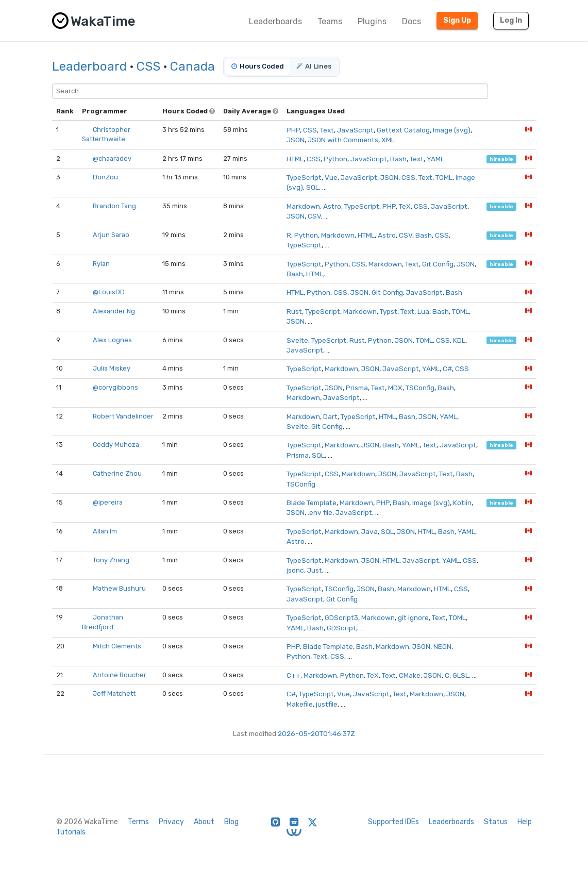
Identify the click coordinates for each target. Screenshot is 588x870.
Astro (332, 206)
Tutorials (71, 832)
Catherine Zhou (117, 473)
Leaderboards (275, 21)
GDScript (341, 628)
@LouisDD (109, 292)
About (204, 822)
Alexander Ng (114, 311)
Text (327, 130)
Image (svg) (452, 130)
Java (369, 531)
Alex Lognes (112, 340)
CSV (314, 216)
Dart (330, 416)
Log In (511, 20)
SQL (313, 187)
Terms (138, 822)
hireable (501, 159)
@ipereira (108, 502)
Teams (330, 21)
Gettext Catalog (403, 130)
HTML (295, 159)
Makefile (300, 704)
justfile (327, 704)
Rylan (101, 264)
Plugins (372, 21)
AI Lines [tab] (314, 66)
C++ (293, 675)
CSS (148, 66)
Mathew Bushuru (119, 588)
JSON (296, 140)
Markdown (303, 206)
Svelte (297, 340)
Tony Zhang (111, 560)
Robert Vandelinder (123, 416)
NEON (442, 646)
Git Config (438, 264)
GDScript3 (341, 617)
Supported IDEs (393, 822)
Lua (423, 311)
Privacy (171, 822)
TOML (444, 177)
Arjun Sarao (111, 235)
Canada (192, 66)
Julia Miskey (112, 368)
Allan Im (105, 531)
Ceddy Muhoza (116, 445)
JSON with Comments (343, 140)
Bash (398, 159)
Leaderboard (89, 66)
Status (496, 822)
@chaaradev (112, 158)
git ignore (413, 617)
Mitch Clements (117, 646)
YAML (435, 159)
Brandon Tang (114, 206)
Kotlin (462, 503)
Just (315, 570)
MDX (395, 388)
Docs (411, 21)
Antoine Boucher (120, 675)
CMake (410, 675)
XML (388, 140)
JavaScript (355, 130)
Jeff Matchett (114, 693)
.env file (320, 512)
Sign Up (457, 20)
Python (335, 159)
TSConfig (420, 388)
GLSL (461, 675)
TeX (405, 206)
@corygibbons (115, 387)
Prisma (357, 388)
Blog (231, 822)
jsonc (295, 570)
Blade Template (312, 503)
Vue (331, 177)
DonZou (105, 177)
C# (447, 369)
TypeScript (304, 177)
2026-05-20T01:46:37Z (316, 733)
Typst (389, 311)
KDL (459, 340)
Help (525, 822)
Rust (294, 311)
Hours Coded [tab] (258, 66)
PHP (293, 130)
